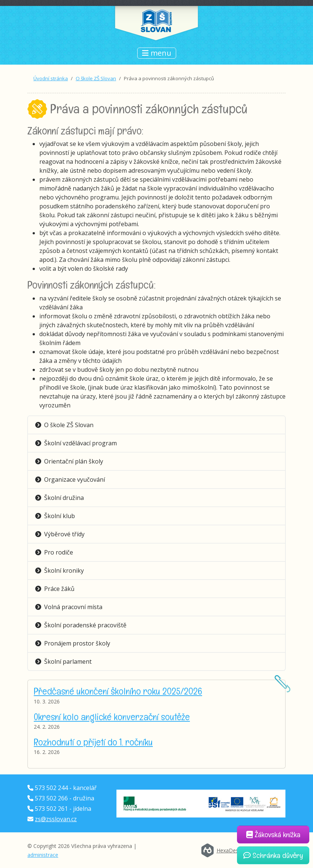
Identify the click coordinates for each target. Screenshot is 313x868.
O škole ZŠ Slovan (96, 78)
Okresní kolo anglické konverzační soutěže (112, 717)
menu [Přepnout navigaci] (157, 53)
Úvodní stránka (51, 78)
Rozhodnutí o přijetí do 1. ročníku (93, 742)
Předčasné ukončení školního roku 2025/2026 (118, 691)
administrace (43, 855)
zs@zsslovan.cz (56, 819)
